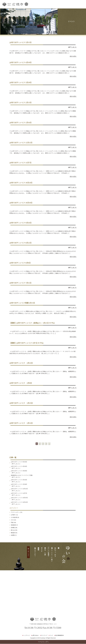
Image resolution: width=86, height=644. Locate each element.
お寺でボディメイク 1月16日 (20, 123)
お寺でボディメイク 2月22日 (21, 363)
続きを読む (73, 56)
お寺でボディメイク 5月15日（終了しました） (19, 463)
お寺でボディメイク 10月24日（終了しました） (19, 499)
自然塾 (13, 535)
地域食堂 (13, 525)
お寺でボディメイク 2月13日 (20, 103)
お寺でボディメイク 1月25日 (21, 403)
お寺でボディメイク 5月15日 (20, 43)
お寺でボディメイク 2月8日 (21, 383)
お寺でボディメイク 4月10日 (20, 63)
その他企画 (14, 517)
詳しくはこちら (28, 551)
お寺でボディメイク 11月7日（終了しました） (19, 494)
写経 (12, 523)
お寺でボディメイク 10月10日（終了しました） (19, 503)
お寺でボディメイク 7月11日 (20, 283)
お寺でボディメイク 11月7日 (20, 163)
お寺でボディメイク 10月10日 (21, 203)
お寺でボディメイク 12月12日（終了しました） (19, 490)
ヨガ (12, 520)
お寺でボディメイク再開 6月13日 (22, 303)
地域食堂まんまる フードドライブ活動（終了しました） (22, 476)
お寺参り (13, 515)
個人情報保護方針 (60, 636)
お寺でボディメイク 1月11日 (21, 423)
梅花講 (13, 533)
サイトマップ (44, 636)
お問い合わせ (35, 636)
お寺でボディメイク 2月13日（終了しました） (19, 481)
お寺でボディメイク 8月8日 (20, 263)
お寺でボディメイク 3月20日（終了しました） (19, 472)
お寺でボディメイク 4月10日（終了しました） (19, 467)
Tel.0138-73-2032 (33, 628)
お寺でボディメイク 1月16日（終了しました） (19, 485)
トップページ (27, 636)
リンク (51, 636)
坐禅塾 (13, 528)
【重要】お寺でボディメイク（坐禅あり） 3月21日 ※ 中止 (33, 323)
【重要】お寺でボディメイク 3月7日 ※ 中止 (27, 343)
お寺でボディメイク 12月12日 (21, 143)
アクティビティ (15, 512)
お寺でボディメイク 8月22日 (20, 243)
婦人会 (13, 530)
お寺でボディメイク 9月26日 (20, 223)
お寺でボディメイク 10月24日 (21, 183)
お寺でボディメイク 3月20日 (20, 83)
